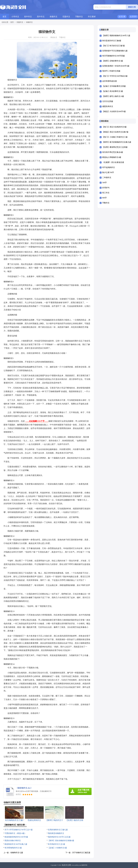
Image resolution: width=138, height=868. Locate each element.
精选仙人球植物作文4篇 (112, 157)
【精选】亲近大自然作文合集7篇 (115, 132)
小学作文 (15, 17)
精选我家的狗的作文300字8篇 (16, 837)
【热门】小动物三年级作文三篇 (115, 137)
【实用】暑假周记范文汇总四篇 (115, 147)
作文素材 (92, 17)
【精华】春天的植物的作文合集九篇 (117, 142)
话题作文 (66, 17)
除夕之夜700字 (108, 172)
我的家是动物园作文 (56, 833)
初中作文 (28, 17)
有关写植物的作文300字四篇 (114, 56)
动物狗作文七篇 (17, 853)
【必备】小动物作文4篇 (57, 848)
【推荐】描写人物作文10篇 (113, 96)
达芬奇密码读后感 (109, 81)
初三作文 (106, 193)
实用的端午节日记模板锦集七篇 (115, 51)
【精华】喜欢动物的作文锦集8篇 (61, 841)
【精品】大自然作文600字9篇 (114, 111)
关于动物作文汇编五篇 (81, 853)
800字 (105, 198)
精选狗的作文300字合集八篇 (16, 844)
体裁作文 (54, 17)
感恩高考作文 (108, 106)
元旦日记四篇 (108, 101)
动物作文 (29, 22)
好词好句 (106, 188)
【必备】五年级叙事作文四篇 (114, 86)
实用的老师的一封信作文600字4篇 (116, 66)
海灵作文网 (66, 865)
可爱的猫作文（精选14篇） (15, 833)
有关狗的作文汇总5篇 (56, 844)
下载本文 (62, 37)
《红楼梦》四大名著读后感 (113, 162)
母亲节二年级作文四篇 (111, 71)
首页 (4, 17)
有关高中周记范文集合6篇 (113, 152)
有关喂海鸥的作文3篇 (13, 848)
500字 (105, 183)
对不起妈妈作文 (109, 167)
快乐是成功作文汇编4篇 (112, 41)
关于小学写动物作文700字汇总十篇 (19, 830)
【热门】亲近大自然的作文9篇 (114, 127)
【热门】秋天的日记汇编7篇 (114, 46)
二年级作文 (107, 178)
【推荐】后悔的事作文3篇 (113, 61)
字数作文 (79, 17)
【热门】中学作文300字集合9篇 (115, 76)
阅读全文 (54, 37)
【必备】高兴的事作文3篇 (113, 91)
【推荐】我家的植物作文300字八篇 (116, 36)
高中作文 (41, 17)
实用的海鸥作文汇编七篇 (58, 830)
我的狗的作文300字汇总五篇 (59, 837)
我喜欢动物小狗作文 (13, 841)
